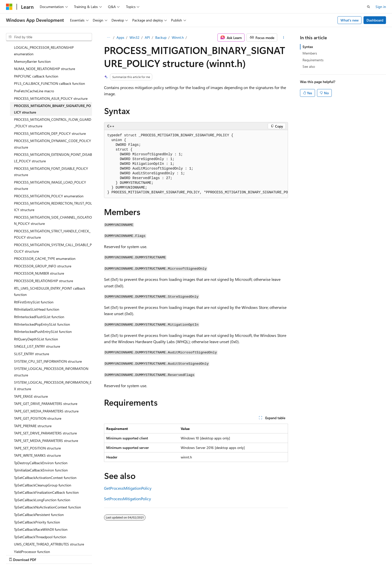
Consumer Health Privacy (144, 555)
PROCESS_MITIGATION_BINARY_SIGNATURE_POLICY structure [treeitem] (52, 65)
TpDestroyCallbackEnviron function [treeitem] (41, 419)
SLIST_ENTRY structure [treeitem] (31, 310)
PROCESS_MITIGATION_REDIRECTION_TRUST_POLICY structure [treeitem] (53, 163)
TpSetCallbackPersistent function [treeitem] (39, 471)
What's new (350, 20)
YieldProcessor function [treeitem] (32, 508)
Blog (68, 555)
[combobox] (49, 37)
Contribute (89, 555)
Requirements (313, 60)
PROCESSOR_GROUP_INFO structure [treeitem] (43, 222)
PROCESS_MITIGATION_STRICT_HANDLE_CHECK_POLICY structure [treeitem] (52, 191)
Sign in (381, 7)
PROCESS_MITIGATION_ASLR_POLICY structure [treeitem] (51, 55)
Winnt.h (178, 37)
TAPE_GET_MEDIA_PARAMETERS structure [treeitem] (46, 368)
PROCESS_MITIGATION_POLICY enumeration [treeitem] (49, 152)
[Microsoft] (9, 7)
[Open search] (368, 7)
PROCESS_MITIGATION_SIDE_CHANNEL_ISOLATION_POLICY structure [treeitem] (53, 177)
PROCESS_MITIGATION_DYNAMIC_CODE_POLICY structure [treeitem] (52, 100)
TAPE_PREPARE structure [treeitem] (33, 382)
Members (310, 53)
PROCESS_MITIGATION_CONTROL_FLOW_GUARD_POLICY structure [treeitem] (53, 79)
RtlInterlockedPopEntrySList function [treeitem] (42, 281)
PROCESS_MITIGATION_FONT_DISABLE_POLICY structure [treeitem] (51, 128)
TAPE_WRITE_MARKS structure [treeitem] (37, 412)
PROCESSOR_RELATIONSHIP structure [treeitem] (43, 237)
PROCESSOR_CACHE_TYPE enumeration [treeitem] (45, 215)
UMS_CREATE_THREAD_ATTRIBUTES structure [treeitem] (49, 501)
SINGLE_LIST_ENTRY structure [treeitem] (37, 303)
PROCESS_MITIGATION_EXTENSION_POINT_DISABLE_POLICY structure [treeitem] (53, 114)
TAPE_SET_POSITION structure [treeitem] (37, 405)
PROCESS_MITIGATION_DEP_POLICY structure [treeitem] (50, 90)
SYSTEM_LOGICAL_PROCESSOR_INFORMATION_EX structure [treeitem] (53, 342)
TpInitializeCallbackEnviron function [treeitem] (41, 427)
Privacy (109, 555)
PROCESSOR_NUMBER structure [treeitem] (39, 230)
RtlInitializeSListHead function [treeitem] (37, 266)
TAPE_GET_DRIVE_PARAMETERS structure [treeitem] (46, 360)
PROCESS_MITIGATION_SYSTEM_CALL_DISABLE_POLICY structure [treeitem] (53, 204)
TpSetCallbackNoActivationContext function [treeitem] (47, 464)
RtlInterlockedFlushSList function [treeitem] (39, 273)
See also (309, 66)
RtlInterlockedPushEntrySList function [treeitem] (43, 288)
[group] (196, 164)
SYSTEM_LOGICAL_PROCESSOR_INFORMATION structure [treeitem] (51, 328)
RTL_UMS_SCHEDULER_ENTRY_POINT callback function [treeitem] (50, 248)
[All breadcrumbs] (108, 38)
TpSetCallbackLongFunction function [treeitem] (42, 456)
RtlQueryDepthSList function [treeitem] (36, 296)
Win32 (134, 37)
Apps (120, 37)
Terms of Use (183, 555)
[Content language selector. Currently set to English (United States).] (29, 543)
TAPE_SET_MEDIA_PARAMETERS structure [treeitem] (46, 397)
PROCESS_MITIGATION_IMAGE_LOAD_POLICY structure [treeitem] (50, 142)
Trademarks (207, 555)
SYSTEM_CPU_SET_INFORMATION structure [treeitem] (48, 318)
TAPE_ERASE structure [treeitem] (31, 353)
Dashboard (375, 20)
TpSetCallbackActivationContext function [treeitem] (45, 434)
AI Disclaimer (16, 555)
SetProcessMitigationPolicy (127, 499)
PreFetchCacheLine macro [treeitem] (34, 47)
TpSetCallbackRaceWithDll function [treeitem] (41, 486)
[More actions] (284, 38)
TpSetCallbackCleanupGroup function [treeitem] (43, 442)
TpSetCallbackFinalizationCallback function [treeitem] (46, 449)
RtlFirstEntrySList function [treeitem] (34, 258)
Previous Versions (45, 555)
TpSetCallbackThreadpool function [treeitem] (40, 493)
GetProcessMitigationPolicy (128, 488)
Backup (161, 37)
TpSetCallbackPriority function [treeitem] (37, 479)
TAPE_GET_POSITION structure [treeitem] (38, 375)
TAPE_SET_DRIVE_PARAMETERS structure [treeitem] (45, 390)
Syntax (308, 47)
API (147, 37)
